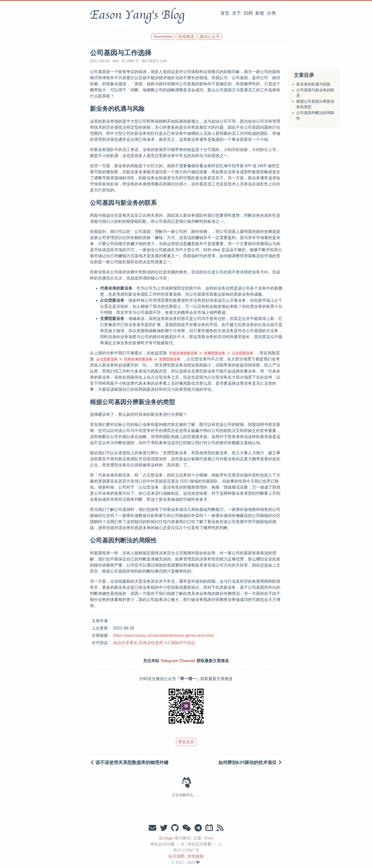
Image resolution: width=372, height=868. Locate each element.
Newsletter (163, 37)
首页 (225, 13)
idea (115, 61)
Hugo (169, 838)
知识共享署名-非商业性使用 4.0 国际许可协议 (154, 643)
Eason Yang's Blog (137, 15)
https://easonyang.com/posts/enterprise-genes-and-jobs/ (164, 635)
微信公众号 (210, 37)
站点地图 (177, 856)
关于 (237, 13)
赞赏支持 (186, 742)
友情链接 (195, 856)
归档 (248, 13)
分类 (271, 13)
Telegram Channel (178, 661)
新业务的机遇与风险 (313, 84)
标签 (260, 13)
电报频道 (186, 37)
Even (209, 838)
